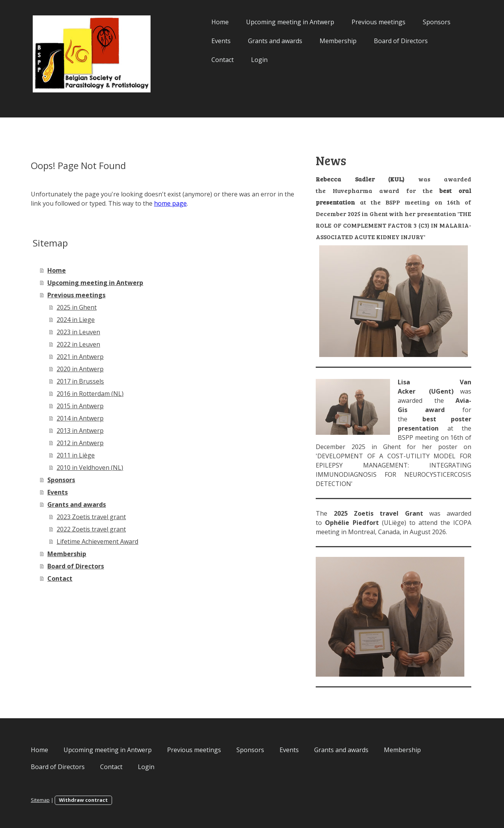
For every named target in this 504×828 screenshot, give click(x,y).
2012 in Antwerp (90, 443)
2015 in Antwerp (90, 406)
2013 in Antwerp (90, 431)
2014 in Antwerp (90, 418)
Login (250, 60)
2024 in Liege (85, 320)
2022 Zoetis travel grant (101, 529)
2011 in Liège (85, 455)
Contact (213, 60)
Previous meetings (369, 22)
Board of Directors (392, 41)
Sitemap (50, 800)
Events (212, 41)
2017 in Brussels (90, 381)
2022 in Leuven (88, 344)
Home (211, 22)
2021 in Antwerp (90, 357)
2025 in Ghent (86, 307)
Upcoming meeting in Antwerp (281, 22)
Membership (329, 41)
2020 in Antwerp (90, 369)
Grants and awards (266, 41)
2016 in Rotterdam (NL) (100, 394)
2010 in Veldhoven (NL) (100, 468)
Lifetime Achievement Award (107, 541)
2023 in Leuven (88, 332)
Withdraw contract (93, 800)
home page (191, 203)
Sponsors (427, 22)
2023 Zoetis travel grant (101, 517)
